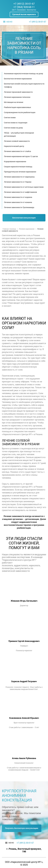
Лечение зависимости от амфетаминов (20, 192)
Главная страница (9, 229)
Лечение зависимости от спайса (17, 151)
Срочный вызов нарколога (24, 14)
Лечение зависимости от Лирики (18, 182)
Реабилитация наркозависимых (17, 107)
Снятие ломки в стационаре (16, 123)
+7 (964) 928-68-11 (24, 7)
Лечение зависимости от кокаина (18, 202)
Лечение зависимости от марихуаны (19, 177)
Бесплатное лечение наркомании (18, 79)
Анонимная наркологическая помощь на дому (23, 73)
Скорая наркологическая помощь (18, 167)
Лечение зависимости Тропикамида (19, 207)
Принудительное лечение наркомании (20, 172)
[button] (9, 22)
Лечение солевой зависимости (17, 141)
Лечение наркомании (27, 229)
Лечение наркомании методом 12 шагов (21, 156)
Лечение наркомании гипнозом (17, 97)
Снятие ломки (10, 117)
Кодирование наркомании (15, 161)
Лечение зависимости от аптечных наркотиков (24, 187)
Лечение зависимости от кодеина (18, 197)
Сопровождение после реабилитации (20, 112)
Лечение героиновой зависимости (18, 92)
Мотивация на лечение (14, 102)
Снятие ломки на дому (13, 128)
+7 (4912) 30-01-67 (24, 4)
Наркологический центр (14, 146)
